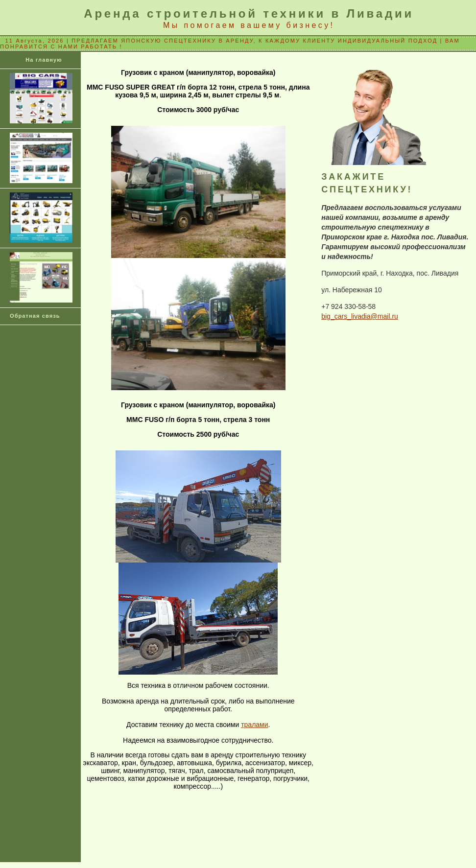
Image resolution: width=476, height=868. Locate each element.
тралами (254, 725)
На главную (44, 60)
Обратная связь (35, 316)
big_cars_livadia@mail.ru (360, 316)
